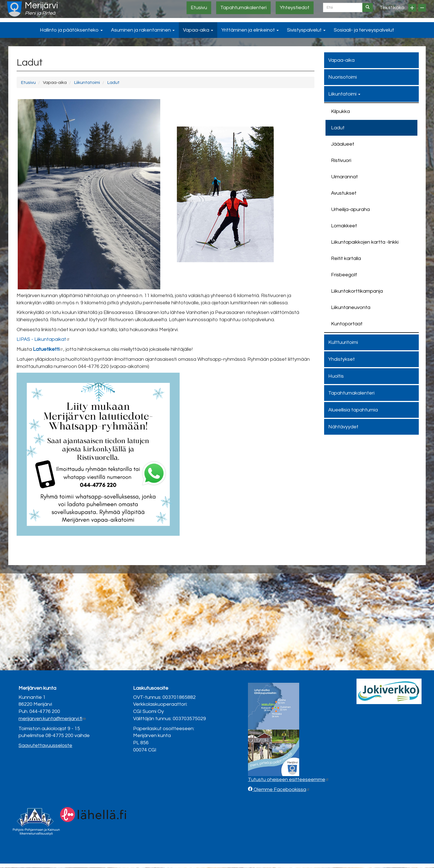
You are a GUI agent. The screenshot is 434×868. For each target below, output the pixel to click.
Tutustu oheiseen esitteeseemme (289, 780)
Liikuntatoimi (87, 83)
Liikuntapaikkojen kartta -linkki (365, 242)
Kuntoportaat (347, 324)
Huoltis (336, 376)
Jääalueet (343, 144)
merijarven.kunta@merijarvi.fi (52, 719)
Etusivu (199, 8)
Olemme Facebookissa (281, 790)
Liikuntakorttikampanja (357, 291)
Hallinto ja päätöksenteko (71, 30)
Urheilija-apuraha (350, 209)
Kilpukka (340, 111)
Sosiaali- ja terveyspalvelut (364, 30)
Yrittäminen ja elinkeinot (250, 30)
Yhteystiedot (295, 8)
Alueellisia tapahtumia (353, 410)
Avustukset (344, 193)
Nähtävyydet (343, 427)
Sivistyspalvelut (306, 30)
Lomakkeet (344, 226)
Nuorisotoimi (343, 77)
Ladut (113, 83)
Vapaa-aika (198, 30)
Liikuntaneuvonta (351, 307)
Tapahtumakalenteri (243, 8)
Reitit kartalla (346, 258)
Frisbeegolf (344, 275)
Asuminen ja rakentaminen (143, 30)
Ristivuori (341, 160)
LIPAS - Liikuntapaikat (43, 339)
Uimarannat (344, 177)
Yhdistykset (342, 359)
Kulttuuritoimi (343, 342)
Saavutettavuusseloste (45, 745)
